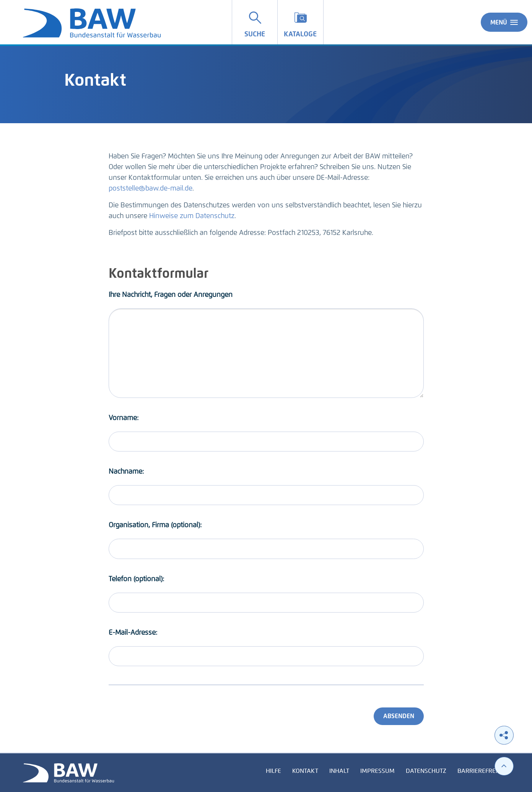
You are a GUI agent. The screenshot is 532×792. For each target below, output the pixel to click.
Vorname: (124, 418)
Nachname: (126, 471)
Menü (504, 22)
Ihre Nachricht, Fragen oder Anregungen (171, 295)
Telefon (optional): (136, 579)
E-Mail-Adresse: (133, 632)
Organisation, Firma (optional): (155, 525)
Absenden (399, 716)
